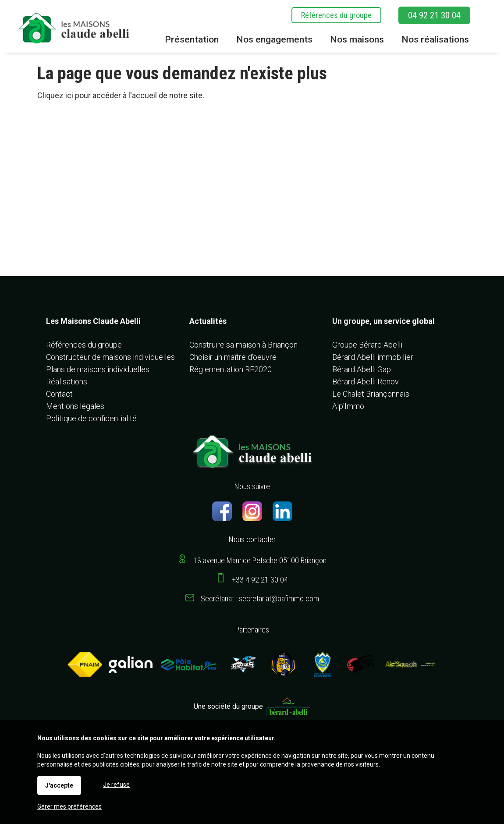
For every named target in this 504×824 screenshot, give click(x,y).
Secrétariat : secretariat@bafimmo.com (260, 598)
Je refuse (116, 785)
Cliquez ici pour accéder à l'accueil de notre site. (121, 95)
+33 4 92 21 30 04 (260, 580)
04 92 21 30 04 (434, 15)
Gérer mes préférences (69, 806)
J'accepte (59, 785)
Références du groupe (336, 15)
